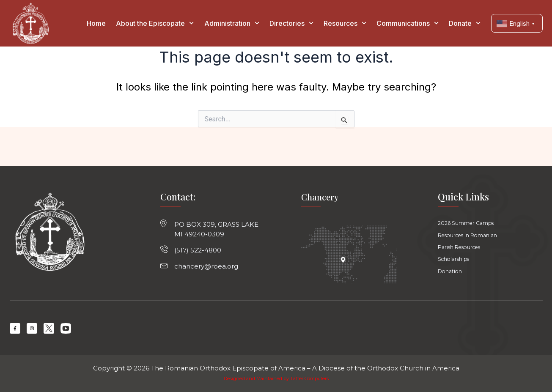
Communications (408, 23)
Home (96, 23)
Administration (232, 23)
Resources (345, 23)
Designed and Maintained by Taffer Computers (276, 379)
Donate (465, 23)
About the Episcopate (155, 23)
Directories (291, 23)
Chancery (321, 192)
